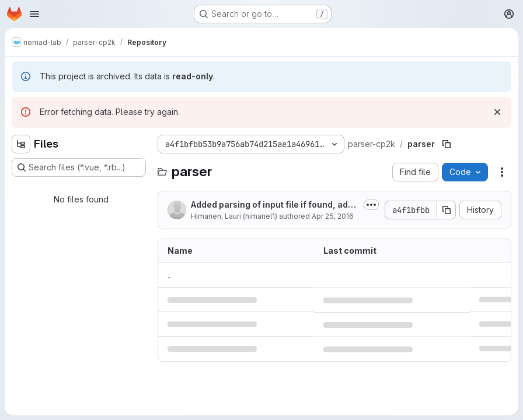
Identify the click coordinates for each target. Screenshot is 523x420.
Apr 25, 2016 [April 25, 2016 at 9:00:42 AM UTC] (333, 216)
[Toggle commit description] (371, 205)
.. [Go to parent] (169, 275)
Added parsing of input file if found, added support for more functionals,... (275, 205)
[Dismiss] (497, 112)
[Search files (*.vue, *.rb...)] (79, 167)
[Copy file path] (447, 144)
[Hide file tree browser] (21, 144)
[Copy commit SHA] (447, 210)
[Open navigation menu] (34, 14)
